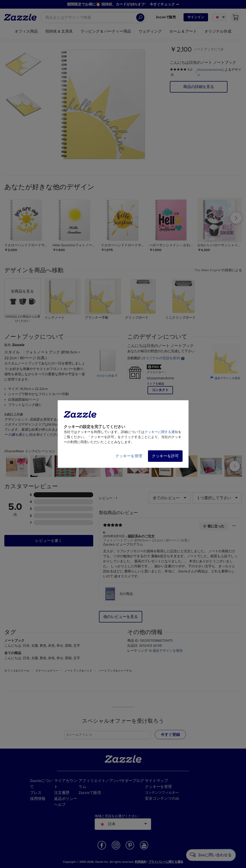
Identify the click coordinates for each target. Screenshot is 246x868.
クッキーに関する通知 (161, 432)
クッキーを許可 (165, 456)
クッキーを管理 (129, 456)
